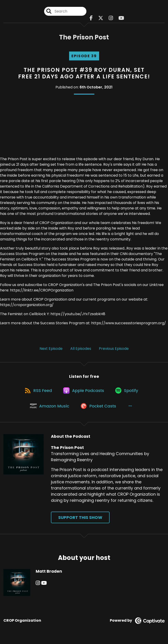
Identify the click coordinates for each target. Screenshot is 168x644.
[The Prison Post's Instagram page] (111, 18)
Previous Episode (114, 349)
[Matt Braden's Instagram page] (38, 585)
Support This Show (80, 520)
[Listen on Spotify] (128, 391)
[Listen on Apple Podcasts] (84, 391)
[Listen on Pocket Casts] (99, 408)
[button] (131, 408)
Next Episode (51, 349)
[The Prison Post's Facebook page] (91, 18)
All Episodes (81, 349)
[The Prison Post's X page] (101, 18)
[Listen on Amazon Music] (50, 408)
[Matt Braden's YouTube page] (44, 585)
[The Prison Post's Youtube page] (121, 18)
